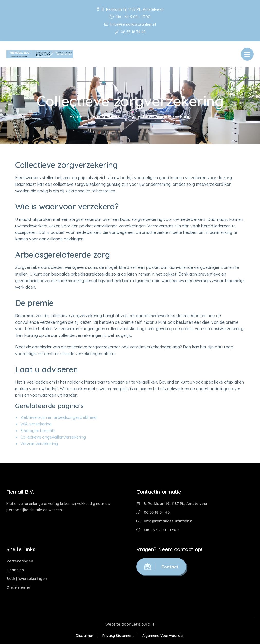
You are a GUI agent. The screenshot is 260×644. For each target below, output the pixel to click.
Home (76, 116)
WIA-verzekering (36, 424)
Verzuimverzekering (39, 444)
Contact (161, 567)
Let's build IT (143, 624)
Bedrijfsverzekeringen (27, 578)
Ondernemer (18, 587)
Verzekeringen (20, 561)
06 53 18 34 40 (130, 32)
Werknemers (106, 116)
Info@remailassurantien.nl (130, 24)
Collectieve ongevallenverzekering (53, 437)
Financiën (15, 570)
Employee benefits (38, 431)
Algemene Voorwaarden (163, 636)
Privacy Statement (118, 636)
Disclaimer (85, 636)
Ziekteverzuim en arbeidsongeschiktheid (58, 417)
